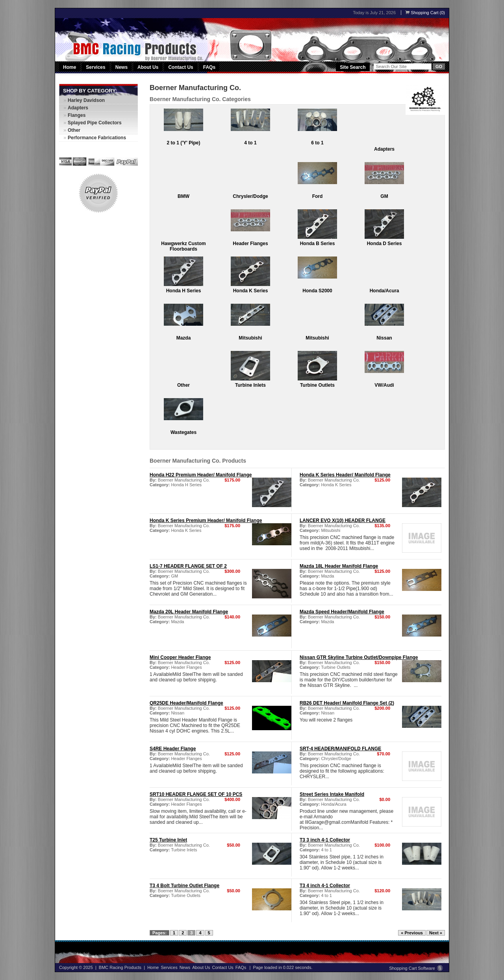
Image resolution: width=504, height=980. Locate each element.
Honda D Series (384, 244)
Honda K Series (251, 291)
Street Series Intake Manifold (332, 794)
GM (384, 196)
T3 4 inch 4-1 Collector (325, 886)
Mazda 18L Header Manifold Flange (339, 566)
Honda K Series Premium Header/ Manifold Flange (206, 520)
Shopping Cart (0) (425, 13)
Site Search (353, 67)
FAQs (209, 67)
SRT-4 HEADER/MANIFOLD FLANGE (340, 749)
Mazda (184, 338)
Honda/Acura (384, 291)
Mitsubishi (250, 338)
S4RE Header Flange (173, 749)
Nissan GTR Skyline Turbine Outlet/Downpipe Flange (359, 657)
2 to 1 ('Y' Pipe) (183, 143)
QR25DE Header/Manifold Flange (186, 703)
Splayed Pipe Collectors (95, 123)
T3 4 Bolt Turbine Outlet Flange (184, 886)
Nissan (384, 338)
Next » (436, 933)
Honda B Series (318, 244)
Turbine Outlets (317, 385)
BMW (183, 196)
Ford (318, 196)
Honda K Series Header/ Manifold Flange (345, 475)
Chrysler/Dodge (250, 196)
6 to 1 (317, 143)
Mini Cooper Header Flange (180, 657)
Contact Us (181, 67)
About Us (148, 67)
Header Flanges (250, 244)
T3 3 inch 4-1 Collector (325, 840)
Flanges (77, 115)
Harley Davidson (86, 100)
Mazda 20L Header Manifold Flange (189, 612)
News (121, 67)
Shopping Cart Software (416, 968)
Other (183, 385)
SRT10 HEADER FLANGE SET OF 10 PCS (196, 794)
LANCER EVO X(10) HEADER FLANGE (343, 520)
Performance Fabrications (97, 138)
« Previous (412, 933)
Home (69, 67)
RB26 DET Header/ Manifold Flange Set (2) (347, 703)
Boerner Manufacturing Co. (184, 480)
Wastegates (183, 432)
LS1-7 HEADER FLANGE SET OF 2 (188, 566)
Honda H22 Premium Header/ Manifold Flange (201, 475)
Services (96, 67)
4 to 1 (250, 143)
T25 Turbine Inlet (168, 840)
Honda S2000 (317, 291)
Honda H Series (184, 291)
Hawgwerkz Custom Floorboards (183, 246)
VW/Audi (384, 385)
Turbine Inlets (250, 385)
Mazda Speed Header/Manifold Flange (342, 612)
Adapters (384, 149)
